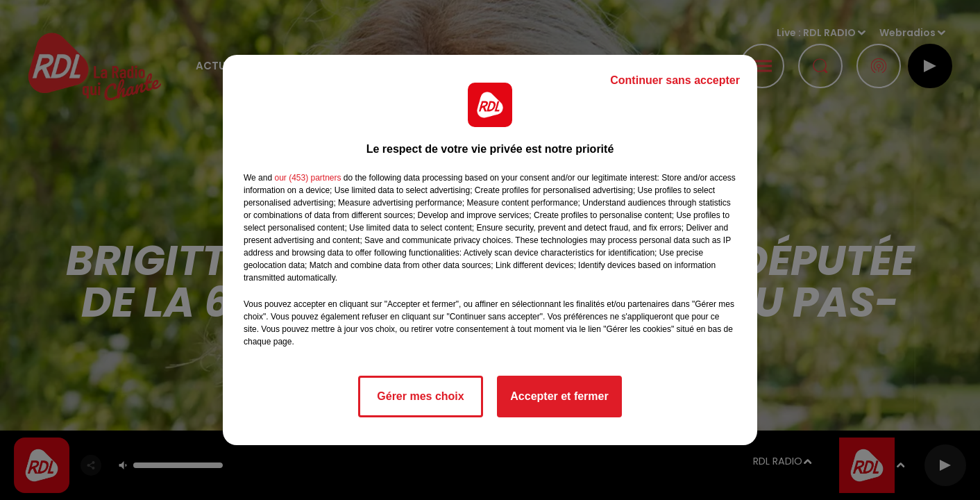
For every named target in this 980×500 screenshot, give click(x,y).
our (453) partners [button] (307, 178)
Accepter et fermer (559, 396)
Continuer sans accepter (675, 80)
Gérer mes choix (420, 396)
